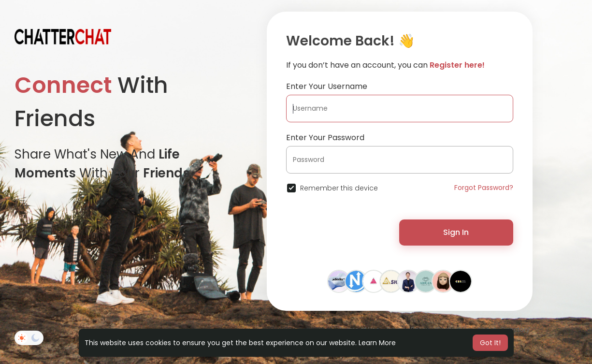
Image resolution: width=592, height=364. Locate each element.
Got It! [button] (490, 343)
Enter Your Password (325, 138)
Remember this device (339, 188)
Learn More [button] (377, 343)
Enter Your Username (327, 86)
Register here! (457, 65)
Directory (515, 329)
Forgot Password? (484, 188)
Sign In (456, 232)
